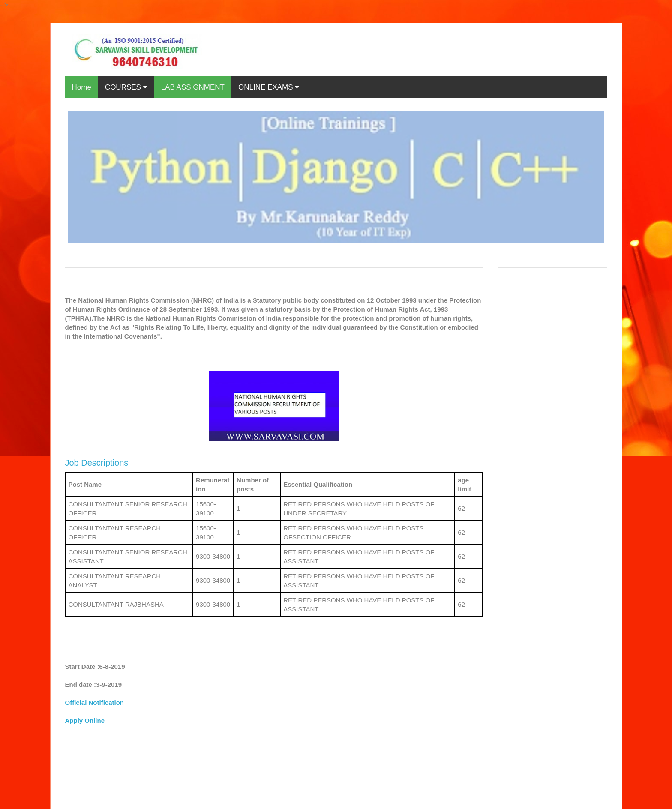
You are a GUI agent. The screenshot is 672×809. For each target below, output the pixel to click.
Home (82, 87)
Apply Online (85, 721)
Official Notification (95, 703)
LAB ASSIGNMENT (193, 87)
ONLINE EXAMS (269, 87)
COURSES (126, 87)
